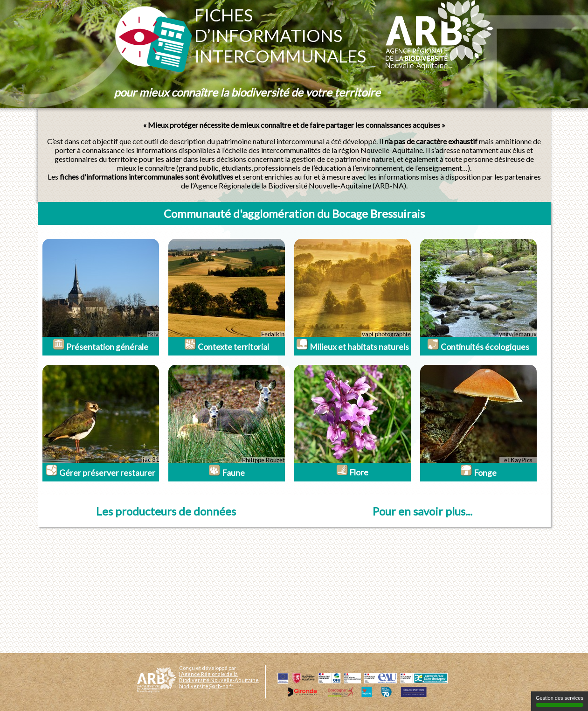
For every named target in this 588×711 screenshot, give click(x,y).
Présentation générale (100, 347)
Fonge (478, 473)
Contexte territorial (227, 347)
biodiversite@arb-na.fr (206, 686)
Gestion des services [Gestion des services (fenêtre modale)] (560, 701)
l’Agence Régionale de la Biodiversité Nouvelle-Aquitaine (219, 677)
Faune (227, 473)
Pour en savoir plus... (422, 511)
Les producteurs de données (166, 511)
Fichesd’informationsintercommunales (280, 35)
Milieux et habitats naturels (353, 347)
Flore (352, 472)
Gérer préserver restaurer (100, 473)
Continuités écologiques (478, 347)
